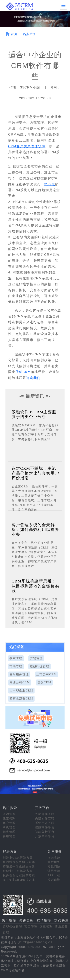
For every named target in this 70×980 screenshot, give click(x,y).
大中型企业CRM (21, 690)
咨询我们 (33, 378)
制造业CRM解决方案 (18, 857)
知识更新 (26, 920)
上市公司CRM (47, 674)
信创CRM (23, 372)
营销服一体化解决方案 (19, 866)
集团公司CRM (20, 682)
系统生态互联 (45, 823)
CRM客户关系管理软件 (27, 146)
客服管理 (9, 836)
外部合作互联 (45, 814)
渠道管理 (46, 926)
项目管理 (31, 926)
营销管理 (36, 658)
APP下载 (54, 875)
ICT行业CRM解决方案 (19, 879)
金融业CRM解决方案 (18, 871)
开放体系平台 (45, 836)
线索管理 (16, 658)
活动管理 (9, 814)
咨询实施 (54, 857)
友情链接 (44, 920)
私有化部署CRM (21, 698)
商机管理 (9, 827)
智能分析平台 (45, 831)
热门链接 (9, 920)
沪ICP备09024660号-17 (35, 942)
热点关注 (29, 34)
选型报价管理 (40, 666)
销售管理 (9, 831)
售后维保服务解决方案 (19, 862)
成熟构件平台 (45, 827)
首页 (14, 34)
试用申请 (54, 871)
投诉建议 (54, 879)
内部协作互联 (45, 818)
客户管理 (9, 823)
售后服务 (54, 862)
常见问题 (54, 866)
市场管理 (16, 666)
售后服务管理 (19, 674)
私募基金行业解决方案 (19, 875)
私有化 (50, 184)
